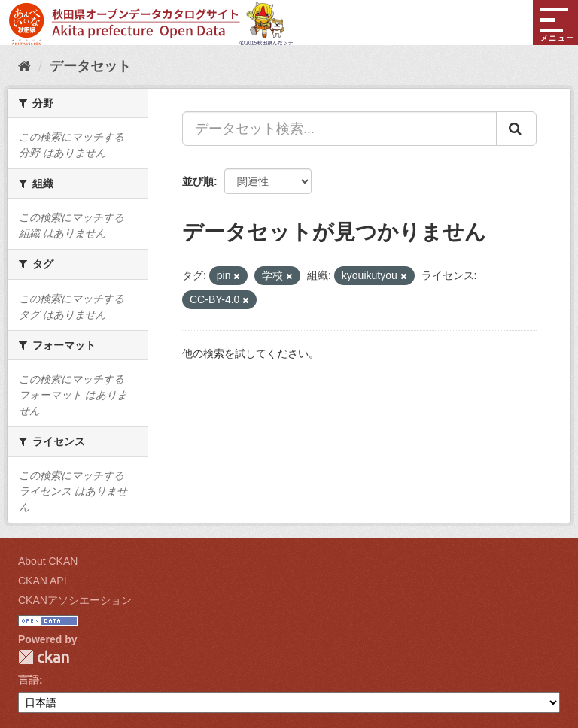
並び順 (198, 181)
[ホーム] (24, 66)
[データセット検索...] (339, 129)
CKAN (44, 657)
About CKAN (48, 561)
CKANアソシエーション (75, 600)
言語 (29, 680)
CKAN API (43, 581)
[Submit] (516, 129)
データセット (90, 66)
